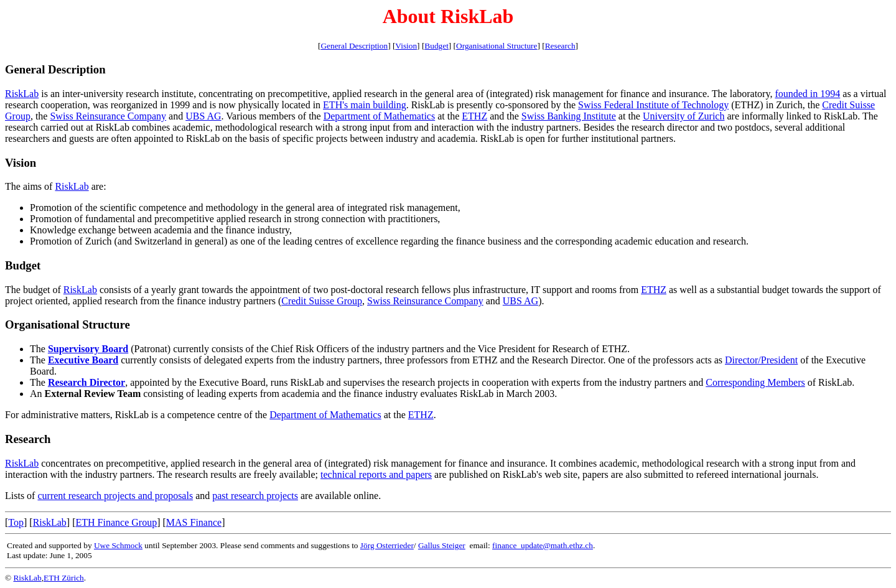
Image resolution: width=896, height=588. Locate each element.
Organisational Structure (497, 46)
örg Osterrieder (389, 545)
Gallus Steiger (442, 545)
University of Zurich (684, 116)
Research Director (86, 382)
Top (16, 522)
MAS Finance (194, 522)
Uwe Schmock (118, 545)
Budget (436, 46)
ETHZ (474, 116)
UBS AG (203, 116)
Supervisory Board (88, 349)
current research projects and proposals (115, 496)
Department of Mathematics (380, 116)
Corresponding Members (755, 382)
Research (560, 46)
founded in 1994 (807, 94)
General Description (354, 46)
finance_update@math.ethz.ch (543, 545)
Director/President (761, 360)
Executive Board (83, 360)
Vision (406, 46)
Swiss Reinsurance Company (108, 116)
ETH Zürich (64, 578)
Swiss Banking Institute (569, 116)
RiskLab (22, 94)
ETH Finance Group (117, 522)
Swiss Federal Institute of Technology (653, 105)
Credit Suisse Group (322, 301)
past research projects (255, 496)
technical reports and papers (376, 474)
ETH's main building (365, 105)
